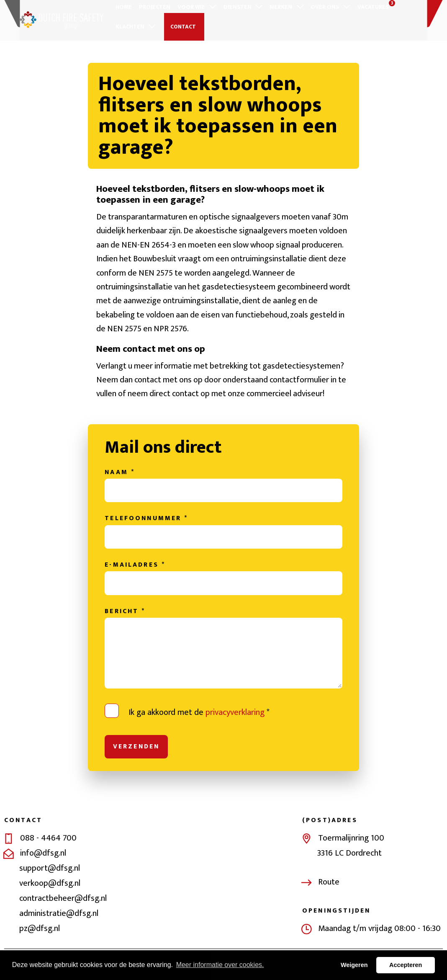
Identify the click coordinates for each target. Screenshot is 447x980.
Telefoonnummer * (146, 520)
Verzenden (136, 748)
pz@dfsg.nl (40, 930)
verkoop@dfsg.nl (50, 885)
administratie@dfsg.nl (59, 915)
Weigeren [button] (354, 965)
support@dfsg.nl (50, 870)
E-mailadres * (135, 566)
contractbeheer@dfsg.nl (63, 900)
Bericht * (125, 613)
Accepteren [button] (406, 965)
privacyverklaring (235, 714)
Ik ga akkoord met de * (199, 714)
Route (329, 883)
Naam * (120, 473)
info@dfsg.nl (43, 855)
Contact (182, 27)
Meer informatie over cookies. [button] (220, 965)
